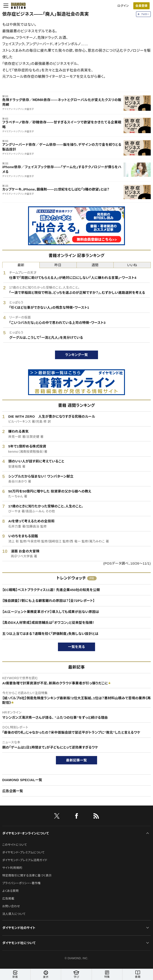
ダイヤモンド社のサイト (19, 928)
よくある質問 (10, 891)
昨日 (58, 265)
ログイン (123, 6)
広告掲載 (8, 899)
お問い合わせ (11, 906)
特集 (107, 974)
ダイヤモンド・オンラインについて (26, 833)
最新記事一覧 (76, 760)
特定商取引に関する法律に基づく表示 (27, 875)
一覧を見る (77, 647)
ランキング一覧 (77, 355)
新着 (15, 974)
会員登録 (141, 6)
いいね (132, 265)
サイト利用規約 (12, 868)
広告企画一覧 (13, 791)
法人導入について (14, 914)
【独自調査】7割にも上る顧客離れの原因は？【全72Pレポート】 (48, 601)
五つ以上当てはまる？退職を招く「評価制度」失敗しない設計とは (50, 634)
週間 (95, 265)
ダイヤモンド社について (19, 943)
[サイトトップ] (17, 6)
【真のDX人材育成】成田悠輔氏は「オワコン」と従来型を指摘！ (48, 623)
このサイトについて (15, 845)
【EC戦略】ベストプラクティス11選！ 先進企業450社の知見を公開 (51, 590)
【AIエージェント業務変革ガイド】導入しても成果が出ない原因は (51, 612)
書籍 (138, 974)
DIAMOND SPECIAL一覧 (22, 780)
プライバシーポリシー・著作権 (22, 883)
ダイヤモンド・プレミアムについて (23, 852)
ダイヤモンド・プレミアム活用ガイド (25, 860)
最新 (21, 265)
